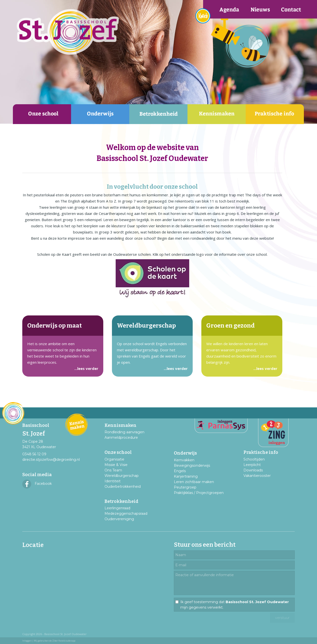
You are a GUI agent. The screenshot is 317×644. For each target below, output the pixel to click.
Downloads (253, 470)
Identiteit (113, 481)
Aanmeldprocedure (121, 438)
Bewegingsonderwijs (192, 465)
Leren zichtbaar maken (194, 482)
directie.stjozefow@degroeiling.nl (51, 460)
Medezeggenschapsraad (126, 514)
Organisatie (114, 459)
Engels (180, 471)
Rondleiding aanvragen (124, 432)
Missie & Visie (116, 465)
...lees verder (86, 368)
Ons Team (113, 470)
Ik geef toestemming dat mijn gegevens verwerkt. (235, 605)
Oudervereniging (119, 519)
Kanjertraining (186, 476)
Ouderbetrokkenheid (123, 487)
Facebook (37, 484)
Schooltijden (254, 459)
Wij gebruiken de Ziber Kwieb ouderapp (55, 641)
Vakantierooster (257, 476)
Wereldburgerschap (122, 476)
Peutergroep (185, 487)
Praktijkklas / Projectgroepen (199, 493)
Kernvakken (184, 460)
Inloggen (27, 641)
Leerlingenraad (117, 508)
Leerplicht (252, 465)
